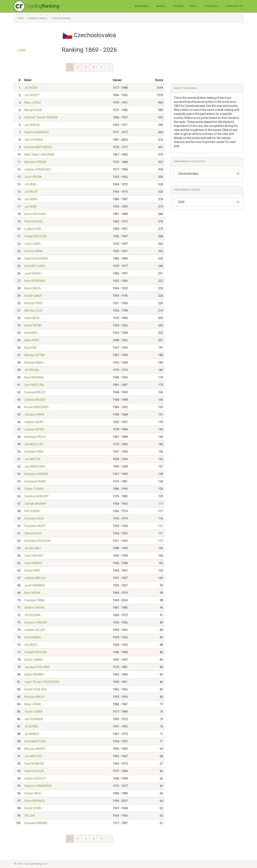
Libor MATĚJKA (34, 385)
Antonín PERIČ (33, 303)
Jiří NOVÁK (31, 726)
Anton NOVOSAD (35, 214)
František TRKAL (35, 600)
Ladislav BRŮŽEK (35, 400)
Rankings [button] (143, 6)
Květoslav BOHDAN (36, 474)
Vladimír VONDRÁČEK (38, 786)
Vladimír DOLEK (34, 771)
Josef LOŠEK (32, 244)
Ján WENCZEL (33, 756)
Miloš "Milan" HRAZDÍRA (39, 155)
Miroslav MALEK (34, 697)
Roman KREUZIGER (36, 407)
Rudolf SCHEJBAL (36, 689)
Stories (178, 6)
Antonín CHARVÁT (36, 622)
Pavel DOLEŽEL (34, 221)
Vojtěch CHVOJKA (36, 652)
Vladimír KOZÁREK (36, 259)
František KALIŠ (34, 519)
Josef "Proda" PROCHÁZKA (42, 682)
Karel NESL (31, 333)
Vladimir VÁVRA (34, 608)
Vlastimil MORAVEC (37, 132)
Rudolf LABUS (33, 296)
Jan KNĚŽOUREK (35, 467)
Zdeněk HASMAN (35, 504)
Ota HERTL (31, 645)
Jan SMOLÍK (32, 125)
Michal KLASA (33, 110)
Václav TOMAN (34, 489)
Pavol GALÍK (32, 318)
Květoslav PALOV (35, 437)
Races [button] (162, 6)
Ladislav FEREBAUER (37, 169)
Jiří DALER (31, 192)
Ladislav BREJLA (35, 578)
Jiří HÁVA (30, 184)
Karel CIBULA (33, 288)
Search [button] (212, 6)
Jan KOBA (31, 199)
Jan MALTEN (32, 459)
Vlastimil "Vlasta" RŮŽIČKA (41, 117)
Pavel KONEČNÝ (34, 764)
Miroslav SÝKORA (35, 162)
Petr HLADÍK (32, 511)
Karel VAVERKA (34, 377)
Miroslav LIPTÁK (34, 355)
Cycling (43, 6)
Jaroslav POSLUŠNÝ (37, 667)
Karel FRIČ (31, 348)
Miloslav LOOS (33, 311)
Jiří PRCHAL (32, 370)
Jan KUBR (31, 207)
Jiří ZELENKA (32, 615)
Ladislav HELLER (35, 630)
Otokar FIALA (33, 793)
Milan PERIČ (32, 340)
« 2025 (21, 50)
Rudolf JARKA (33, 660)
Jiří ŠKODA (31, 88)
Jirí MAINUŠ (32, 734)
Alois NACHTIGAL (35, 741)
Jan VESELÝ (32, 95)
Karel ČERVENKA (35, 281)
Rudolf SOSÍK (33, 808)
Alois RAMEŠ (32, 637)
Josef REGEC (33, 273)
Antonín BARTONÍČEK (38, 147)
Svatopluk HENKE (35, 481)
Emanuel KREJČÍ (35, 392)
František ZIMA (34, 452)
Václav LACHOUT (35, 778)
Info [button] (194, 6)
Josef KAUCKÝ (34, 556)
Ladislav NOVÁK (34, 429)
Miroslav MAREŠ (35, 749)
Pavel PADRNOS (35, 801)
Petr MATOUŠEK (35, 266)
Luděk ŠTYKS (33, 229)
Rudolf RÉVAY (33, 325)
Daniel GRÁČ (32, 571)
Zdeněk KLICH (33, 533)
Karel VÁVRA (32, 593)
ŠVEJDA (30, 816)
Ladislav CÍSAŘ (34, 422)
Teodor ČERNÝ (34, 712)
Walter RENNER (34, 674)
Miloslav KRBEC (34, 363)
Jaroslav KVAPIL (35, 415)
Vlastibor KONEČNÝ (36, 496)
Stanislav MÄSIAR (36, 823)
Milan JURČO (33, 103)
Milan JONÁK (33, 704)
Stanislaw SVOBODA (37, 541)
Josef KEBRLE (33, 563)
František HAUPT (35, 526)
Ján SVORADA (34, 140)
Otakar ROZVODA (36, 236)
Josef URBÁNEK (35, 585)
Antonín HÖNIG (34, 251)
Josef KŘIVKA (33, 177)
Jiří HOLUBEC (33, 548)
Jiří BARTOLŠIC (34, 444)
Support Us (234, 6)
